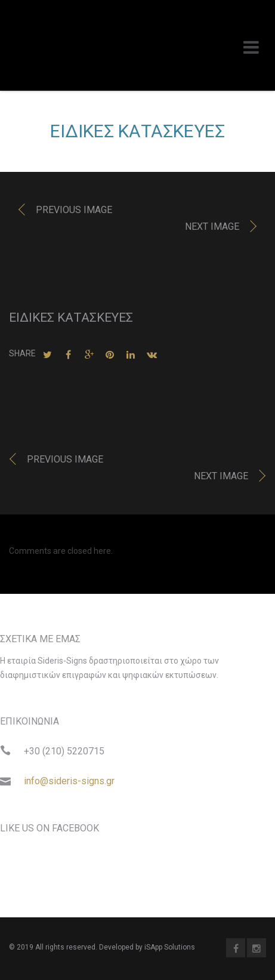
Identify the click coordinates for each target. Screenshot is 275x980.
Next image (212, 226)
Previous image (74, 210)
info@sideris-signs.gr (69, 781)
